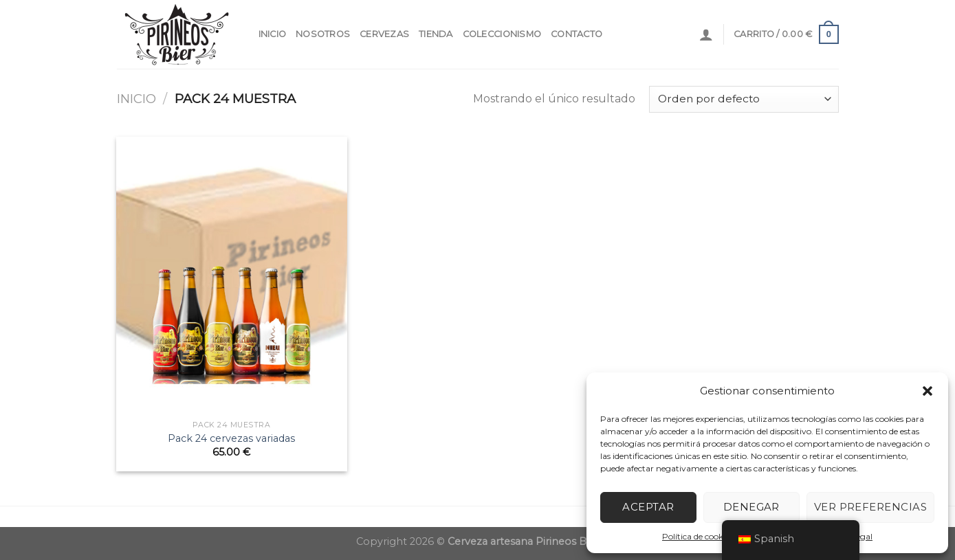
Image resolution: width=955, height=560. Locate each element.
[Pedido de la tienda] (744, 99)
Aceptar (648, 507)
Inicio (136, 99)
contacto (577, 34)
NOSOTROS (323, 34)
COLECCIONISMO (502, 34)
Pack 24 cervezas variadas (231, 438)
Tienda (436, 34)
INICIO (273, 34)
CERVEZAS (384, 34)
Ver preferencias (870, 507)
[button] (927, 391)
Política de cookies (698, 536)
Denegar (751, 507)
